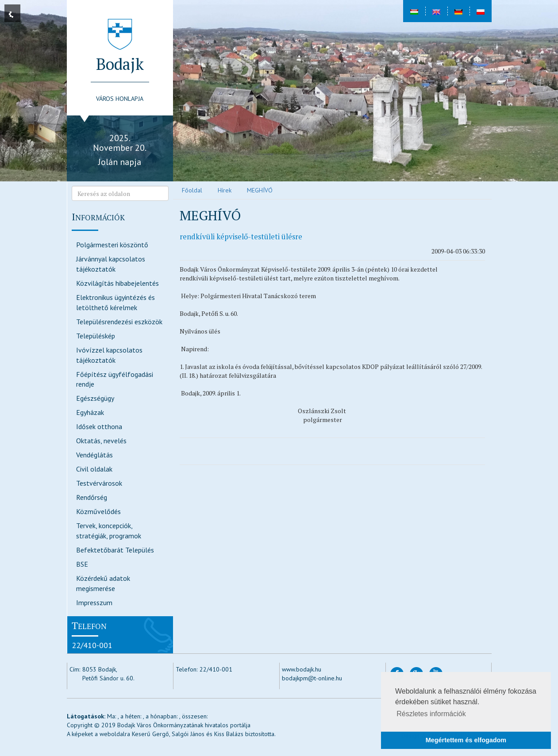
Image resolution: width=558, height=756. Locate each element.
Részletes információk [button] (431, 714)
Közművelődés (98, 511)
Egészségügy (95, 398)
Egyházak (90, 412)
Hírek (225, 190)
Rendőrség (92, 497)
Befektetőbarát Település (115, 550)
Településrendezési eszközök (119, 322)
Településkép (96, 336)
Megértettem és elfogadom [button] (466, 740)
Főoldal (192, 190)
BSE (82, 564)
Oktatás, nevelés (101, 441)
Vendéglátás (94, 455)
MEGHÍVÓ (260, 190)
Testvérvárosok (99, 483)
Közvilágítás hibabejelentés (117, 283)
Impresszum (94, 602)
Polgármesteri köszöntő (112, 245)
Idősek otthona (99, 426)
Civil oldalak (94, 469)
